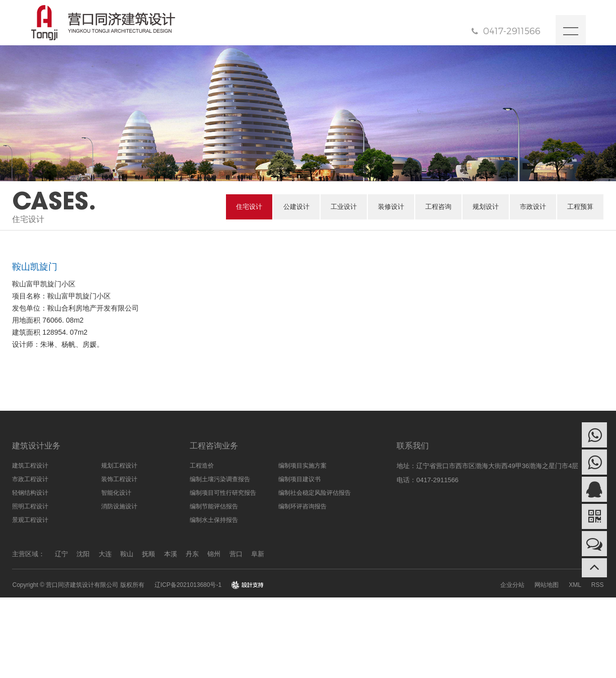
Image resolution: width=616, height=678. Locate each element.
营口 (236, 554)
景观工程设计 (30, 520)
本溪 (171, 554)
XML (575, 585)
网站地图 (547, 585)
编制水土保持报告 (214, 520)
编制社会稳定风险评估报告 (315, 493)
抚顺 (148, 554)
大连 (105, 554)
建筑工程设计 (30, 466)
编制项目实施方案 (302, 466)
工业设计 (344, 207)
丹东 (192, 554)
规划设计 (486, 207)
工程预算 (580, 207)
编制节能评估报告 (214, 506)
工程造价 (202, 466)
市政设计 (533, 207)
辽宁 (61, 554)
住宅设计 (249, 207)
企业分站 (512, 585)
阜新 (258, 554)
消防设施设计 (119, 506)
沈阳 (83, 554)
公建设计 (296, 207)
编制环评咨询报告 (302, 506)
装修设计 (391, 207)
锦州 (214, 554)
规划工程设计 (119, 466)
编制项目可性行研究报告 (223, 493)
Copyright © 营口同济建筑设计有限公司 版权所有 (78, 585)
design (247, 585)
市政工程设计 (30, 479)
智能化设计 (116, 493)
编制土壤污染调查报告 (220, 479)
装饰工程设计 (119, 479)
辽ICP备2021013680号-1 (188, 585)
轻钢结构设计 (30, 493)
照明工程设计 (30, 506)
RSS (598, 585)
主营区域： (28, 554)
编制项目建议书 (299, 479)
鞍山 (127, 554)
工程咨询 (438, 207)
